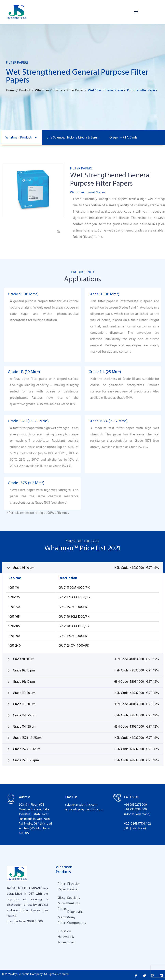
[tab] (82, 566)
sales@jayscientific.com (81, 803)
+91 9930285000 (136, 808)
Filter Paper (59, 885)
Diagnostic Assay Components (70, 916)
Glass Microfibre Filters (59, 902)
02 (149, 822)
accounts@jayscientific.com (84, 808)
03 (128, 827)
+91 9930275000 (136, 803)
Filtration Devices (68, 885)
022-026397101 (134, 822)
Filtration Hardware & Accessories (61, 935)
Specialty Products (68, 899)
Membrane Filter (59, 919)
